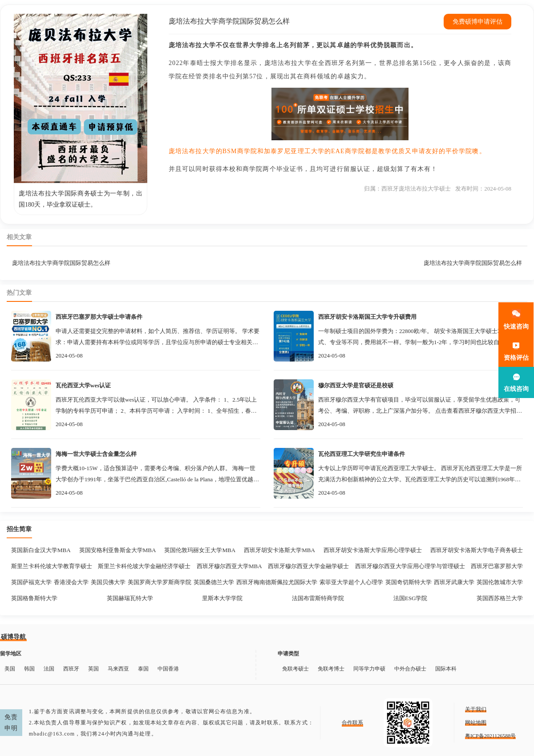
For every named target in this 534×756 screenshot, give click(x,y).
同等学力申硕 (369, 669)
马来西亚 (118, 669)
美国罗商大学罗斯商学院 (160, 582)
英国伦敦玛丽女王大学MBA (200, 550)
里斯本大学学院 (222, 598)
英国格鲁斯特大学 (34, 598)
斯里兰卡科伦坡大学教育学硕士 (52, 566)
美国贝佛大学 (108, 582)
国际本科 (446, 669)
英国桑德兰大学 (214, 582)
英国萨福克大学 (31, 582)
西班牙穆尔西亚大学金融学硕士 (308, 566)
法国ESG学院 (411, 598)
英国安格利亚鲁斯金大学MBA (118, 550)
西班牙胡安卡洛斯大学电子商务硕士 (477, 550)
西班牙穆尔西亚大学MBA (229, 566)
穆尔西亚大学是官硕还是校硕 (356, 385)
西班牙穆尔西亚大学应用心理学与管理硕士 (410, 566)
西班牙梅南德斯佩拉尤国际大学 (277, 582)
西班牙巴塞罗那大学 (497, 566)
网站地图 (476, 723)
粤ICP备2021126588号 (490, 736)
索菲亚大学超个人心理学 (351, 582)
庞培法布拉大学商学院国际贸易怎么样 (61, 263)
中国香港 (168, 669)
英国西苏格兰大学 (500, 598)
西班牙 (71, 669)
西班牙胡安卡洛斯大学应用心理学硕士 (373, 550)
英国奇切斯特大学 (409, 582)
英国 (93, 669)
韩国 (29, 669)
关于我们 (476, 709)
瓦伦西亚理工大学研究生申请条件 (362, 454)
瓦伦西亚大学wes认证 (83, 385)
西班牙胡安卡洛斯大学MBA (279, 550)
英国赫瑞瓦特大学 (130, 598)
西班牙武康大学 (454, 582)
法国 (49, 669)
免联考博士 (331, 669)
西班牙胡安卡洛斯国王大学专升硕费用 (367, 317)
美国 (10, 669)
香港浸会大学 (71, 582)
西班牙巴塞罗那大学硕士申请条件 (99, 317)
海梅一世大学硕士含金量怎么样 (96, 454)
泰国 (143, 669)
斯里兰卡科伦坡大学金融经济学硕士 (144, 566)
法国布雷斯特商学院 (318, 598)
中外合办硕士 (410, 669)
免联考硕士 (295, 669)
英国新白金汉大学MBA (41, 550)
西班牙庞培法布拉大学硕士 (416, 189)
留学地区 (11, 654)
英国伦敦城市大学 (500, 582)
